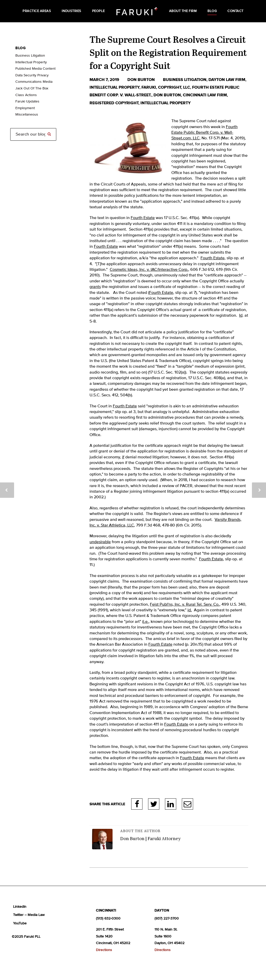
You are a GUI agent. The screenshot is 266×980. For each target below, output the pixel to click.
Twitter (154, 804)
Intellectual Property (114, 87)
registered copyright (114, 103)
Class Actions (26, 95)
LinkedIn (171, 804)
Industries (71, 11)
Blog (212, 11)
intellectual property (165, 103)
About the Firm (183, 11)
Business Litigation (30, 56)
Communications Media (34, 82)
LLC (187, 87)
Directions (104, 950)
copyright (170, 87)
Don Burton (142, 80)
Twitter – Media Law (29, 915)
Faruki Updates (27, 101)
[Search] (33, 134)
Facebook (137, 804)
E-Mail (187, 804)
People (98, 11)
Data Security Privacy (32, 75)
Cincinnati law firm (205, 95)
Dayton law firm (227, 80)
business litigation (185, 80)
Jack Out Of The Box (32, 88)
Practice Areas (37, 11)
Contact (235, 11)
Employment (25, 108)
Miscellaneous (27, 115)
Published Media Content (35, 69)
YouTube (20, 923)
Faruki (149, 87)
